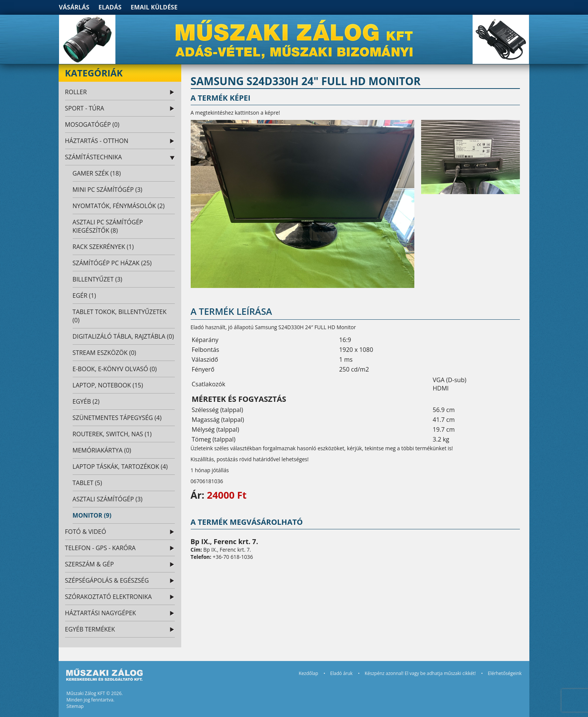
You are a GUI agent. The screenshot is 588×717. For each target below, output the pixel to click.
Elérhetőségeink (505, 673)
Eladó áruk (341, 673)
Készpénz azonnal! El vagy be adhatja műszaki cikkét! (420, 673)
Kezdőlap (308, 673)
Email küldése (154, 7)
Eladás (110, 7)
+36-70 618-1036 (233, 557)
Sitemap (75, 706)
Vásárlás (74, 7)
